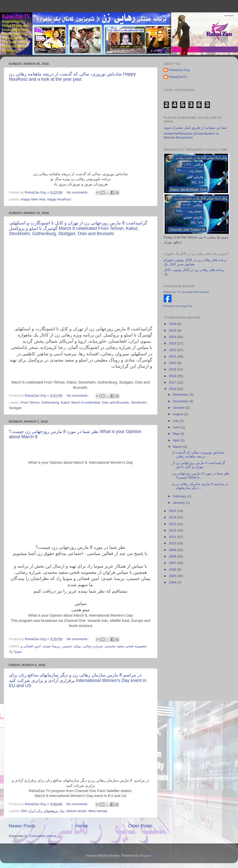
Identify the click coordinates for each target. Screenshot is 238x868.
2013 (173, 524)
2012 (173, 530)
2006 (173, 569)
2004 (173, 582)
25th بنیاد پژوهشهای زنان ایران (43, 811)
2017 (173, 382)
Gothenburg (50, 402)
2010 (173, 543)
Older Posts (140, 826)
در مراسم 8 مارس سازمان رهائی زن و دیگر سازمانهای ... (200, 486)
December (181, 395)
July (176, 421)
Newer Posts (22, 826)
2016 (173, 389)
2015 (173, 511)
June (177, 427)
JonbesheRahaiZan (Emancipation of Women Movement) (191, 135)
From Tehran (30, 402)
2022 (173, 350)
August (178, 414)
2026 (173, 324)
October (179, 408)
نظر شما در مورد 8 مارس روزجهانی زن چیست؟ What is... (201, 475)
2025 (173, 330)
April (177, 440)
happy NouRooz (59, 199)
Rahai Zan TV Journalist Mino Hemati (186, 292)
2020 (173, 363)
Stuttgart (15, 408)
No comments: (78, 192)
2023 (173, 343)
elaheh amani (76, 811)
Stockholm (139, 402)
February (180, 496)
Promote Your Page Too (178, 306)
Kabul (65, 402)
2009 (173, 550)
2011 (173, 537)
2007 (173, 563)
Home (82, 826)
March (178, 447)
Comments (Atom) (43, 836)
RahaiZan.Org (179, 70)
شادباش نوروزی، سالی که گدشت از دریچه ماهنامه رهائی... (198, 454)
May (176, 434)
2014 (173, 517)
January (179, 503)
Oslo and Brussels (116, 402)
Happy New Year (33, 199)
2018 (173, 376)
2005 (173, 576)
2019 (173, 369)
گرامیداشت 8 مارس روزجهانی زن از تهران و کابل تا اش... (199, 465)
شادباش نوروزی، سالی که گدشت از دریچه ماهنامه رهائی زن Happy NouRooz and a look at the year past (72, 77)
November (181, 401)
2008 (173, 556)
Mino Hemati (98, 811)
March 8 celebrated (86, 402)
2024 (173, 337)
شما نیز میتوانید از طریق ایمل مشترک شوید (195, 128)
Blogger (146, 856)
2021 (173, 356)
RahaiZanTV (178, 77)
